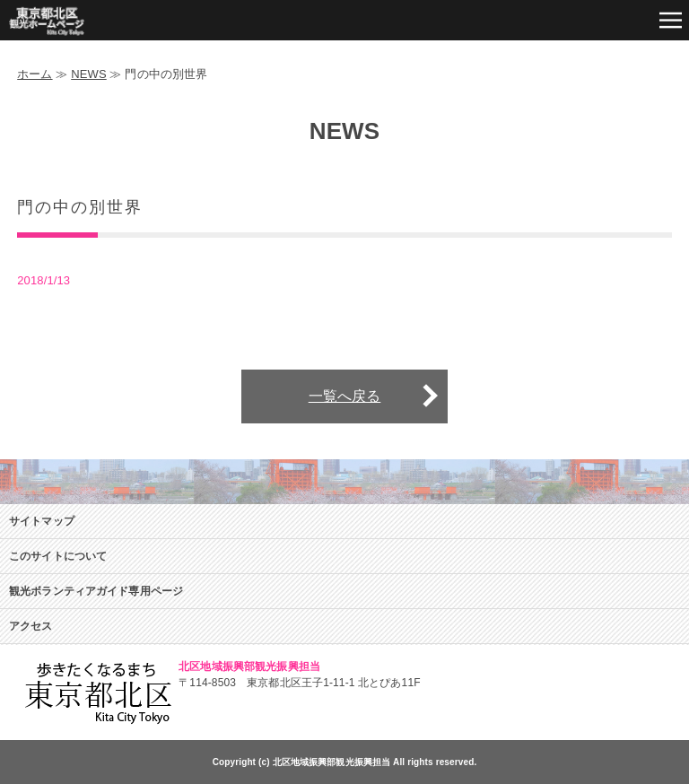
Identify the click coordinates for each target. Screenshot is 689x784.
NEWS (89, 74)
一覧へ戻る (345, 396)
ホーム (35, 74)
